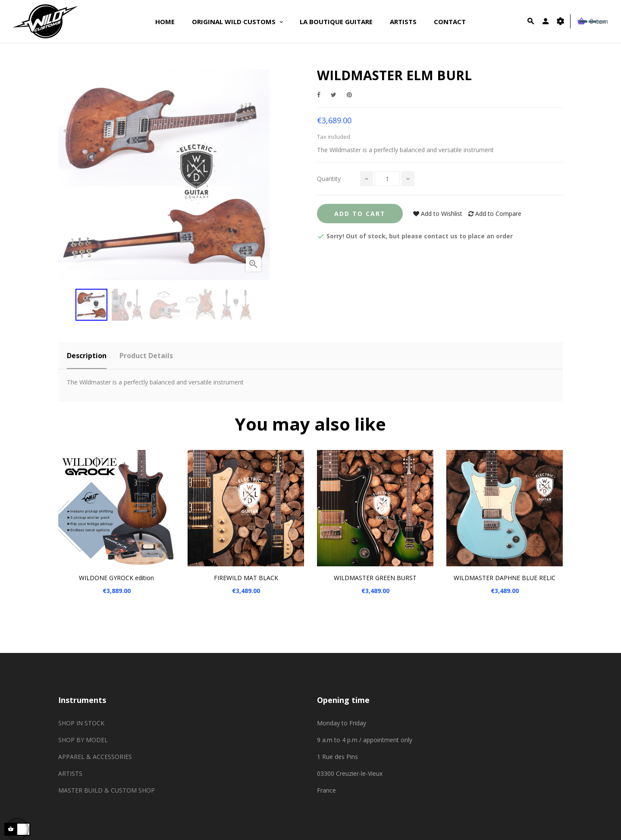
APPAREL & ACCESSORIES (95, 757)
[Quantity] (387, 179)
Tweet (334, 95)
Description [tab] (87, 356)
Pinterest (349, 95)
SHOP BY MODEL (83, 740)
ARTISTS (70, 773)
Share (319, 95)
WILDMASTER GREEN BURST (375, 578)
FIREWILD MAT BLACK (246, 578)
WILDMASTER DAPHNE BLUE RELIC (505, 578)
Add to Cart (360, 214)
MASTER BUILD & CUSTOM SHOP (107, 790)
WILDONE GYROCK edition (116, 578)
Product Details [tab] (146, 356)
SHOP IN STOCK (81, 723)
